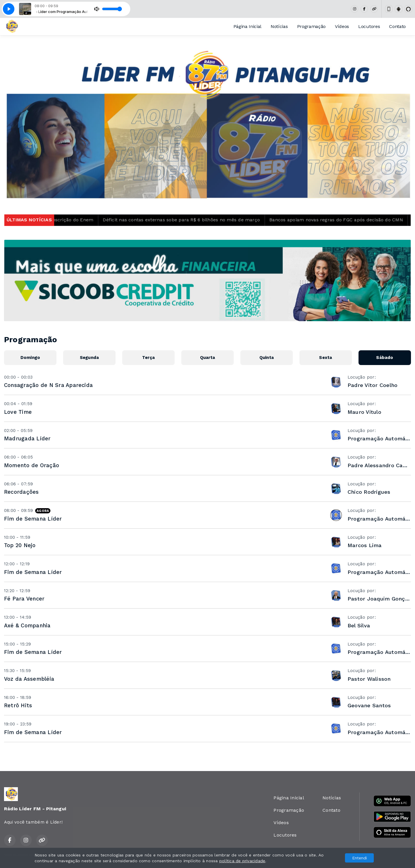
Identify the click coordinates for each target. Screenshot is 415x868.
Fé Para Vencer (24, 599)
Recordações (21, 492)
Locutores (369, 26)
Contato (397, 26)
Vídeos (342, 26)
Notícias (279, 26)
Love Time (18, 412)
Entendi (360, 858)
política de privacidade (242, 861)
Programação (311, 26)
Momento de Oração (32, 465)
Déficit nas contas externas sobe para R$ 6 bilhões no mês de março (202, 220)
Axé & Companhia (27, 625)
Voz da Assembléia (29, 679)
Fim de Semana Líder (33, 519)
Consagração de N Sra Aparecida (48, 385)
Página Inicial (248, 26)
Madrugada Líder (27, 438)
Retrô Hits (18, 705)
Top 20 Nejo (20, 545)
